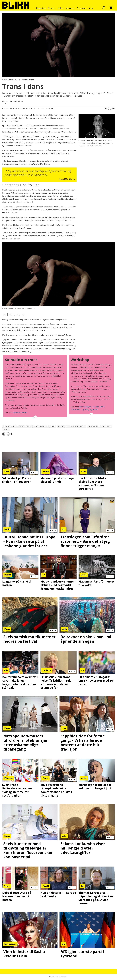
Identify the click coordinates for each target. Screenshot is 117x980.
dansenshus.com (20, 412)
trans (6, 429)
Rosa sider (82, 8)
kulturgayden (72, 426)
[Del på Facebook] (106, 108)
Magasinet (41, 8)
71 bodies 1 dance (24, 426)
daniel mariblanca (41, 426)
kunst (83, 426)
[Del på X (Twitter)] (110, 108)
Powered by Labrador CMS (59, 977)
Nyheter (52, 8)
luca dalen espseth (96, 426)
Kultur (61, 8)
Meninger (70, 8)
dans (53, 426)
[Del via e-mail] (113, 108)
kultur (61, 426)
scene (109, 426)
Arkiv (91, 8)
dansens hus (9, 426)
